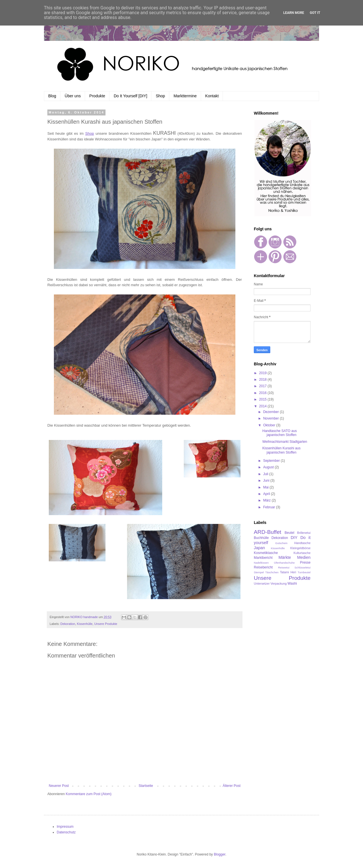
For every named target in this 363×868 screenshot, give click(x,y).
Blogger (220, 854)
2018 (263, 380)
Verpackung (279, 583)
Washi (292, 583)
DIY (294, 538)
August (269, 467)
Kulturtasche (302, 553)
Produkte (97, 96)
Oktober (270, 425)
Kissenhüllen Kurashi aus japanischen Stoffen (281, 450)
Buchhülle (261, 538)
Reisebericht (263, 567)
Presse (305, 562)
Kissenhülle (85, 624)
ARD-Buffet (268, 532)
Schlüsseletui (302, 567)
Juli (266, 474)
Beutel (290, 533)
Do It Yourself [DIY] (130, 96)
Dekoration (68, 624)
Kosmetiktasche (266, 553)
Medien (304, 557)
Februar (270, 507)
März (267, 500)
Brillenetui (304, 533)
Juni (267, 481)
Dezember (272, 412)
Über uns (73, 96)
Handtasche (302, 543)
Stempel (259, 572)
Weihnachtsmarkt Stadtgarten (285, 442)
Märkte (285, 557)
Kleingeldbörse (300, 548)
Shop (160, 96)
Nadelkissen (261, 563)
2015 (263, 399)
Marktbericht (263, 558)
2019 (263, 373)
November (272, 418)
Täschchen (272, 572)
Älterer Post (232, 786)
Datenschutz (66, 832)
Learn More (294, 13)
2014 (263, 406)
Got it (315, 13)
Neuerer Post (59, 786)
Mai (266, 487)
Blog (52, 96)
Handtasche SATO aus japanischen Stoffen (280, 433)
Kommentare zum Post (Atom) (89, 794)
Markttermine (185, 96)
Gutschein (281, 543)
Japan (259, 548)
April (267, 494)
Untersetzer (262, 583)
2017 (263, 386)
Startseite (146, 786)
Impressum (65, 827)
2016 (263, 393)
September (272, 461)
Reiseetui (284, 567)
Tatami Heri (288, 572)
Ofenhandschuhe (284, 563)
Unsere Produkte (106, 624)
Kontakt (212, 96)
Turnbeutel (304, 572)
